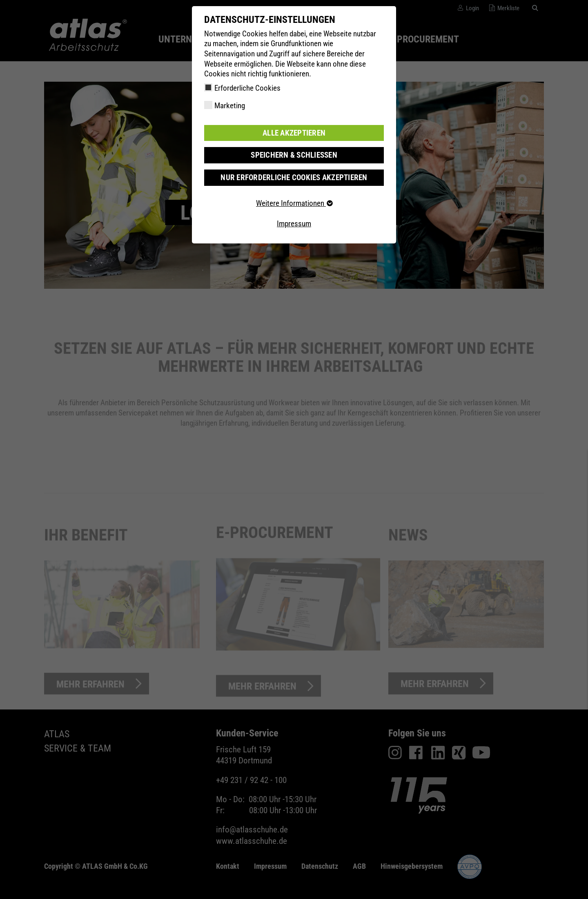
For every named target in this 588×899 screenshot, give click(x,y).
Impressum (294, 224)
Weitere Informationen (294, 203)
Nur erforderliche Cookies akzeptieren (294, 177)
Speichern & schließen (294, 155)
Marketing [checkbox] (230, 106)
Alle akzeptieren (294, 133)
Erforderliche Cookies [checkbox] (247, 88)
